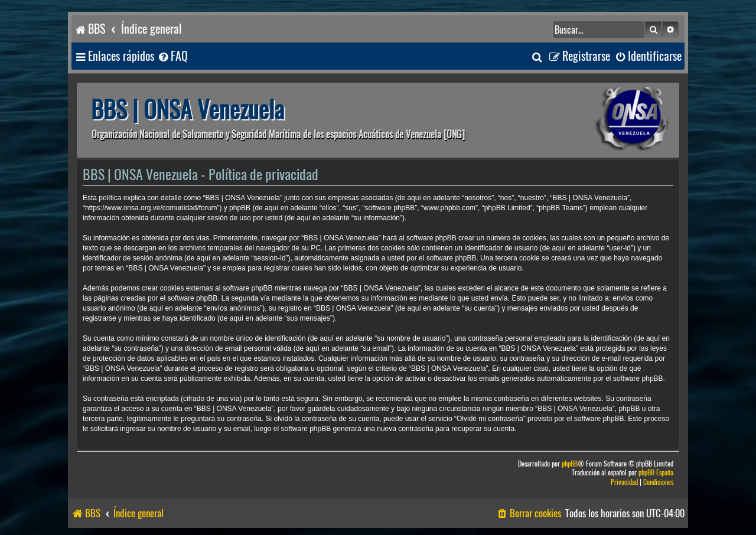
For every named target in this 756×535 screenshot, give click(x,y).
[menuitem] (172, 56)
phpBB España (656, 473)
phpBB (570, 464)
